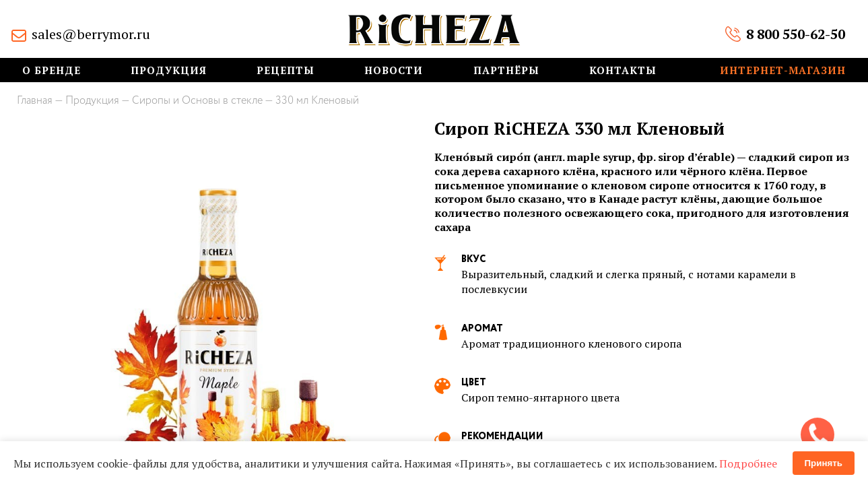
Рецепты (286, 70)
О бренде (52, 70)
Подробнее (748, 463)
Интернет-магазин (783, 70)
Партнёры (506, 70)
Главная (35, 101)
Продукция (169, 70)
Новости (394, 70)
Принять (824, 463)
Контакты (623, 70)
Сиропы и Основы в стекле (197, 101)
